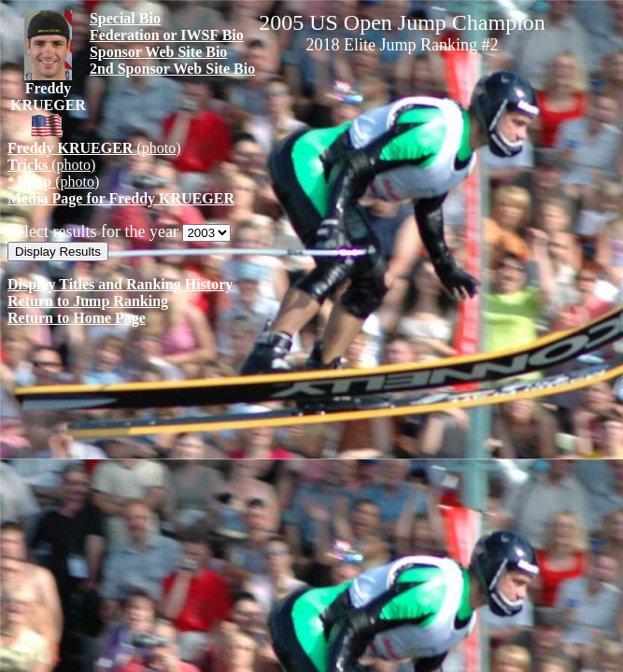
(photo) (94, 148)
